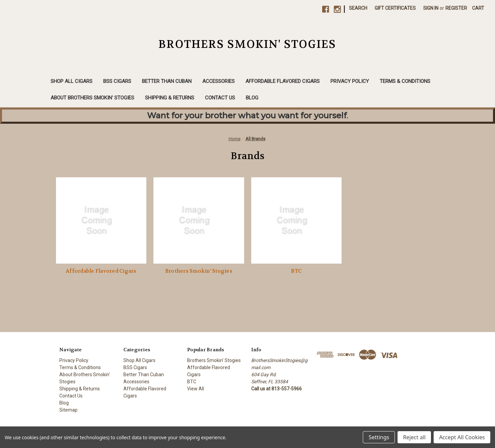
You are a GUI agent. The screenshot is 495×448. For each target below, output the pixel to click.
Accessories (219, 81)
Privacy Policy (350, 81)
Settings (379, 437)
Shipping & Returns (170, 98)
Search (358, 8)
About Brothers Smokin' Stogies (92, 98)
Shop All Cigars (71, 81)
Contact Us (220, 98)
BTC (296, 271)
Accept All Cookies (462, 437)
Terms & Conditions (405, 81)
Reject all (414, 437)
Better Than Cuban (167, 81)
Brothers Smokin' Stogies (199, 271)
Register (456, 8)
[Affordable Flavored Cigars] (101, 220)
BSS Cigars (117, 81)
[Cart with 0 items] (478, 8)
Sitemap (68, 410)
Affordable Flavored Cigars (283, 81)
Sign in (431, 8)
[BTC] (297, 220)
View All (196, 389)
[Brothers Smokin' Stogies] (199, 220)
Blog (252, 98)
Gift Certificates (395, 8)
